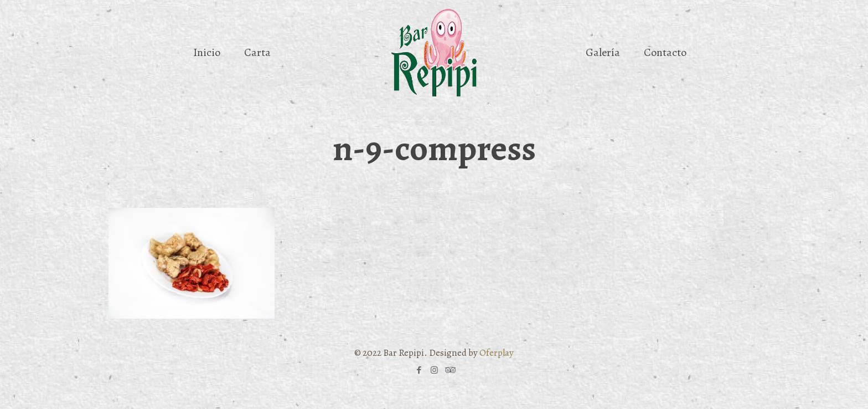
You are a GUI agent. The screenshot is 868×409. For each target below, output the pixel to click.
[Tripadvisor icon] (449, 370)
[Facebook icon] (419, 370)
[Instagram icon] (434, 370)
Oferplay (497, 353)
